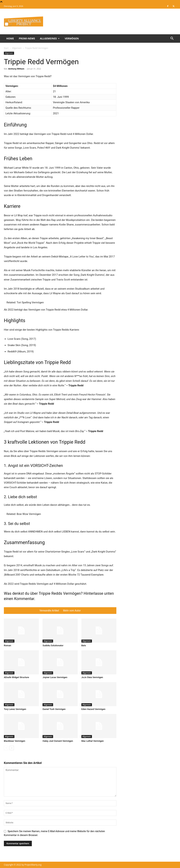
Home (10, 38)
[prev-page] (6, 748)
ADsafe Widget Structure (16, 677)
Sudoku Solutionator (53, 645)
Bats (84, 645)
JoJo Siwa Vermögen (92, 677)
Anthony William (16, 69)
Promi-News (27, 38)
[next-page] (12, 748)
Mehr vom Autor (72, 611)
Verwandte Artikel (49, 611)
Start (6, 48)
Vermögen (72, 38)
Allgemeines (50, 38)
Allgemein (17, 48)
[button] (172, 39)
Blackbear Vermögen (15, 741)
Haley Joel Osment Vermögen (58, 741)
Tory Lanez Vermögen (15, 709)
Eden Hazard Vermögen (93, 709)
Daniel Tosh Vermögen (54, 709)
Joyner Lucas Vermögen (55, 677)
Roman (7, 645)
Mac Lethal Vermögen (93, 741)
